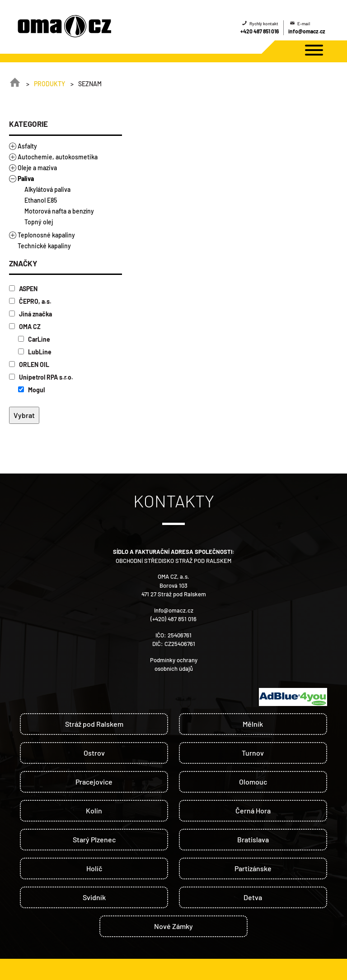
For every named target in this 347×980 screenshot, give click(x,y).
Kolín (94, 810)
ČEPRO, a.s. (30, 301)
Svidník (94, 897)
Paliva (26, 179)
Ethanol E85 (41, 200)
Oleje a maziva (37, 168)
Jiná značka (30, 314)
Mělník (253, 724)
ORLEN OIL (29, 365)
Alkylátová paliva (47, 189)
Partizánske (253, 868)
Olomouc (253, 782)
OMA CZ (25, 327)
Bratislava (253, 839)
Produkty (49, 84)
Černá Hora (253, 810)
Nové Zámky (173, 926)
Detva (253, 897)
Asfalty (27, 146)
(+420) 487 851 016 (173, 619)
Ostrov (94, 753)
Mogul (31, 390)
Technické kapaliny (44, 246)
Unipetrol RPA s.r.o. (41, 377)
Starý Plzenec (94, 839)
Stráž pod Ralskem (94, 724)
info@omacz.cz (307, 31)
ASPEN (23, 289)
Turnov (253, 753)
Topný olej (39, 222)
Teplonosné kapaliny (46, 235)
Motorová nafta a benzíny (59, 211)
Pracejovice (94, 782)
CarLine (34, 339)
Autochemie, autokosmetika (58, 157)
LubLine (35, 352)
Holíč (94, 868)
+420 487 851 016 (260, 31)
